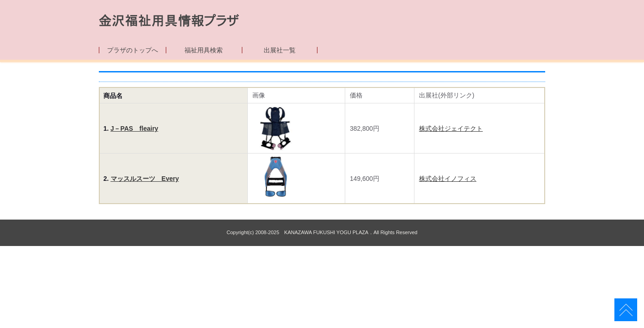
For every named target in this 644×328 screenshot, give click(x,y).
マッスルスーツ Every (145, 179)
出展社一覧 (280, 50)
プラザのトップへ (133, 50)
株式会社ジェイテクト (451, 128)
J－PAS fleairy (135, 128)
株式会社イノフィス (448, 179)
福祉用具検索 (204, 50)
